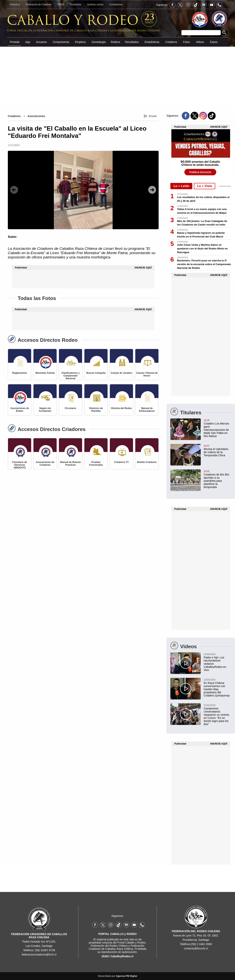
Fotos (187, 42)
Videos (200, 42)
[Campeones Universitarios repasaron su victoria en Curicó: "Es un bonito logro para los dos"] (201, 715)
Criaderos (171, 42)
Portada (15, 42)
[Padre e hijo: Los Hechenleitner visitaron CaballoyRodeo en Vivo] (201, 662)
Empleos (80, 42)
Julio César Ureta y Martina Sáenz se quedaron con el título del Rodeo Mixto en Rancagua (202, 249)
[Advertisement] (117, 76)
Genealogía (99, 42)
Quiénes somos (95, 5)
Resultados (132, 42)
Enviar (153, 116)
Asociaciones (36, 116)
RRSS (61, 5)
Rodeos (115, 42)
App (28, 42)
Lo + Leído (181, 186)
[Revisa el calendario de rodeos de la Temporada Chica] (201, 450)
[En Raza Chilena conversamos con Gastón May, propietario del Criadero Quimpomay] (201, 687)
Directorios (75, 5)
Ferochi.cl (15, 5)
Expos (214, 42)
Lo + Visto (205, 186)
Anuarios (41, 42)
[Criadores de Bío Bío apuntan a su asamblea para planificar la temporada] (201, 479)
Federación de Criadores (39, 5)
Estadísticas (152, 42)
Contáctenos (116, 5)
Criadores (14, 116)
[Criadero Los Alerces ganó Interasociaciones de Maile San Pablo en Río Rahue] (201, 428)
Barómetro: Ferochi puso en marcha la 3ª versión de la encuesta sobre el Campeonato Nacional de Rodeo (204, 264)
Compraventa (61, 42)
